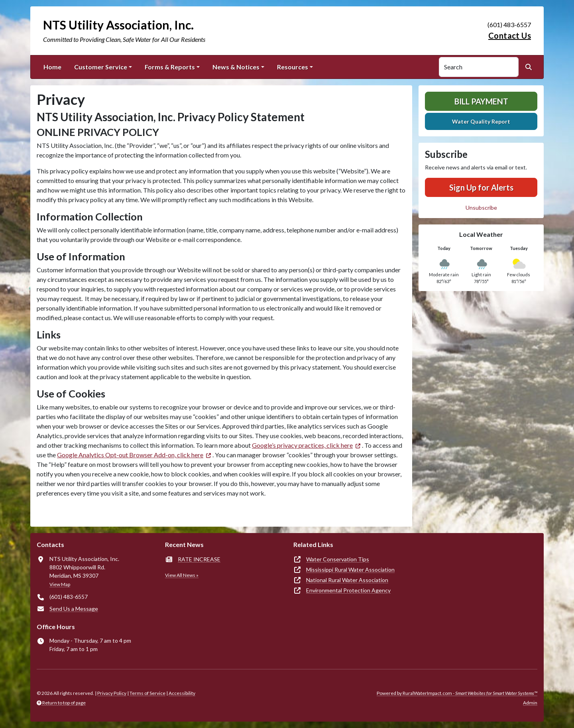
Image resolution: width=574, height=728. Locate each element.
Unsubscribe (481, 208)
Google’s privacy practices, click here (302, 445)
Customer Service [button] (101, 67)
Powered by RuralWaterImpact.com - (457, 693)
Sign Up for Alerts (481, 187)
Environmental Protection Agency (348, 590)
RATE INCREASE (199, 559)
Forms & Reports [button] (170, 67)
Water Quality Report (481, 121)
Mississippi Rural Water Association (350, 570)
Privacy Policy (112, 693)
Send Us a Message (74, 609)
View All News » (182, 575)
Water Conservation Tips (338, 559)
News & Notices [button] (236, 67)
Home (52, 67)
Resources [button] (293, 67)
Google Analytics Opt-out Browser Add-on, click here (130, 455)
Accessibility (182, 693)
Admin (530, 703)
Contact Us (510, 35)
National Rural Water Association (347, 580)
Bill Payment (481, 101)
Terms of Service (147, 693)
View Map (60, 584)
